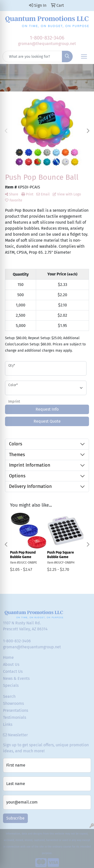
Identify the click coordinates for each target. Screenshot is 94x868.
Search (9, 696)
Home (8, 657)
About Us (11, 664)
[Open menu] (84, 56)
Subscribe (15, 818)
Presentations (16, 710)
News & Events (16, 678)
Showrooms (13, 703)
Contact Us (13, 671)
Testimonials (15, 717)
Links (8, 724)
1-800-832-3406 (47, 38)
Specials (11, 685)
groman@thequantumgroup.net (47, 44)
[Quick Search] (32, 56)
